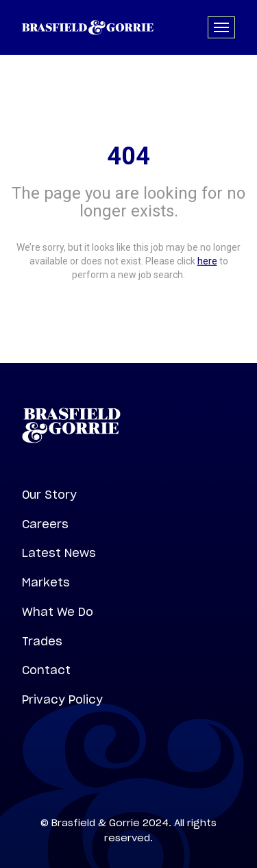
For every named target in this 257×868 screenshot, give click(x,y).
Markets (46, 582)
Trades (42, 641)
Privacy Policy (62, 699)
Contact (46, 670)
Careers (45, 524)
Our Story (49, 495)
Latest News (59, 553)
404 (128, 156)
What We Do (58, 612)
